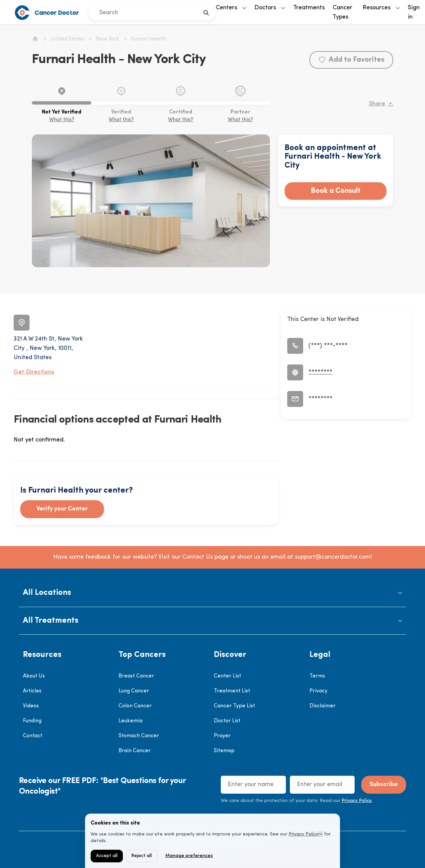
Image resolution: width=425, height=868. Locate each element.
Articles (32, 691)
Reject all (141, 856)
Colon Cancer (135, 706)
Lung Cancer (134, 691)
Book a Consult (336, 191)
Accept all (107, 856)
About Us (34, 676)
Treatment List (232, 691)
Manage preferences (189, 856)
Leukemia (130, 721)
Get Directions (34, 372)
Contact (33, 736)
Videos (31, 706)
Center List (227, 676)
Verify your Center (62, 509)
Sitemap (224, 751)
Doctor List (227, 721)
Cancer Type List (234, 706)
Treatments (309, 8)
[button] (212, 593)
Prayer (222, 736)
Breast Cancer (136, 676)
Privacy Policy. (357, 801)
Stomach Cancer (139, 736)
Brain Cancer (135, 751)
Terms (317, 676)
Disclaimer (323, 706)
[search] (206, 13)
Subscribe (384, 785)
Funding (32, 721)
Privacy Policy (303, 834)
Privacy (318, 691)
